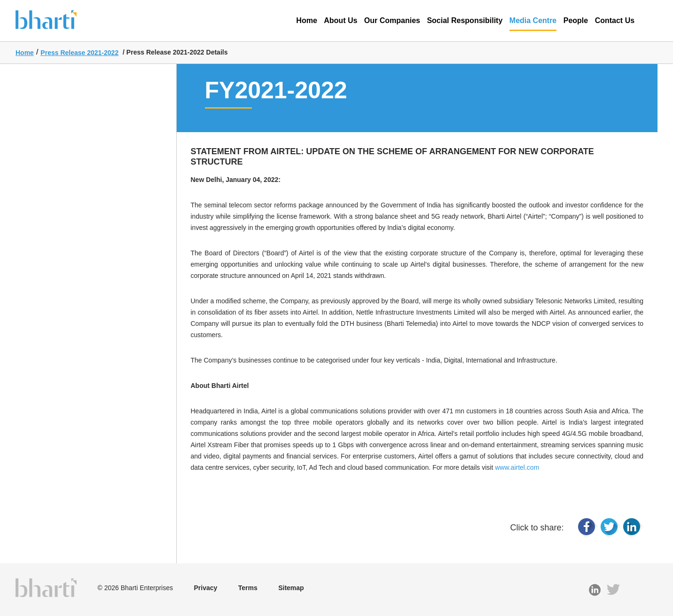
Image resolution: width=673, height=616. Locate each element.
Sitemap (291, 588)
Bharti (60, 19)
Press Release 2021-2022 (79, 53)
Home (306, 20)
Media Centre (533, 24)
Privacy (205, 588)
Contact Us (615, 20)
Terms (248, 588)
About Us (340, 20)
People (576, 20)
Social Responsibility (465, 20)
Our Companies (392, 20)
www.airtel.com (517, 467)
